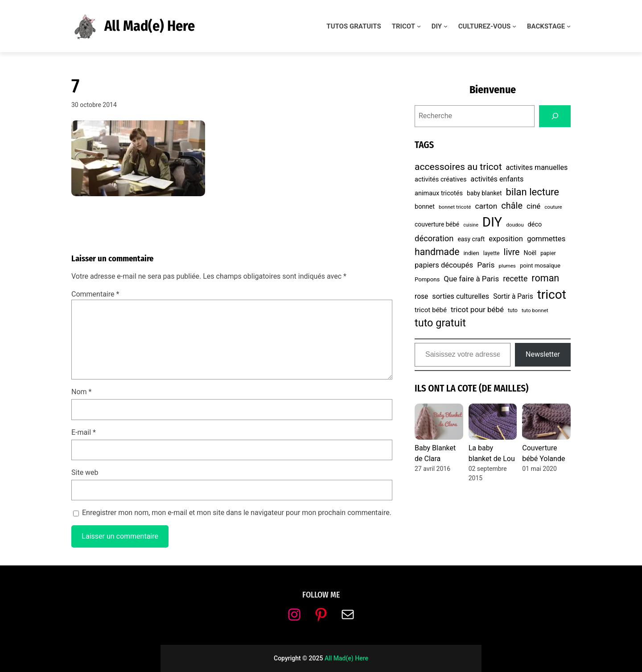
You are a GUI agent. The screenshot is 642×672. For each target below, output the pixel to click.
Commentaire (95, 294)
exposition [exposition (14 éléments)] (506, 239)
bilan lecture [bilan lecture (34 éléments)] (533, 192)
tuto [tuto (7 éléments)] (513, 310)
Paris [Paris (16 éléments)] (486, 265)
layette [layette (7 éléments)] (492, 253)
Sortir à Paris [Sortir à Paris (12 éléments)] (513, 297)
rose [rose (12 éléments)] (421, 297)
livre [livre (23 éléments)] (512, 252)
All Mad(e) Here (150, 26)
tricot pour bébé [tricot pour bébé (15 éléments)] (477, 309)
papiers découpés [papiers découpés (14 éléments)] (444, 265)
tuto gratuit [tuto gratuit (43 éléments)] (440, 323)
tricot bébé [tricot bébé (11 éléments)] (431, 310)
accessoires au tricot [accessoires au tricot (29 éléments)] (458, 167)
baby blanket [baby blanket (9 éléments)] (484, 193)
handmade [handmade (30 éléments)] (437, 252)
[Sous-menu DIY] (446, 26)
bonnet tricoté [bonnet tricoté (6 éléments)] (455, 207)
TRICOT (403, 26)
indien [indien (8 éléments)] (471, 253)
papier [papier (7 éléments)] (548, 253)
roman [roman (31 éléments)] (545, 278)
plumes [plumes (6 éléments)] (507, 266)
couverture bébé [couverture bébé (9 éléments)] (437, 224)
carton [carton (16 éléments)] (486, 206)
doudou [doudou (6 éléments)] (515, 225)
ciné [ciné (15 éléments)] (533, 206)
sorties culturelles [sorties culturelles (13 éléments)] (461, 296)
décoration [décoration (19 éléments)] (434, 238)
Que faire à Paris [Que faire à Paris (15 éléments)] (471, 279)
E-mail (84, 432)
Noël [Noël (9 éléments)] (530, 253)
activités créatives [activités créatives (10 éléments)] (440, 179)
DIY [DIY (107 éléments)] (492, 222)
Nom (81, 392)
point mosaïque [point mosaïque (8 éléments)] (540, 266)
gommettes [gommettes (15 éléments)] (546, 239)
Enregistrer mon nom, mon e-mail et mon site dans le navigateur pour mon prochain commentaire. (237, 513)
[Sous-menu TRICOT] (419, 26)
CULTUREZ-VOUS (485, 26)
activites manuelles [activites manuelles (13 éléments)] (537, 167)
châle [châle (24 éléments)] (512, 206)
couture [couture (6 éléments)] (553, 207)
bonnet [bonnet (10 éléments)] (425, 207)
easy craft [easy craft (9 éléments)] (471, 239)
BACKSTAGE (546, 26)
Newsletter (543, 354)
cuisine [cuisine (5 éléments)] (471, 225)
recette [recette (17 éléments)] (515, 278)
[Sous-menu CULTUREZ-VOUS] (514, 26)
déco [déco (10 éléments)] (535, 225)
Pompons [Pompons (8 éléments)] (427, 279)
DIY (437, 26)
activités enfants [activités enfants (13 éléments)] (497, 179)
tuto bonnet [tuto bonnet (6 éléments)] (535, 310)
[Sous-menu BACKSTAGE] (569, 26)
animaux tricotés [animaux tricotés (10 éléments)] (439, 193)
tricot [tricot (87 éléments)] (552, 295)
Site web (85, 472)
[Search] (555, 116)
